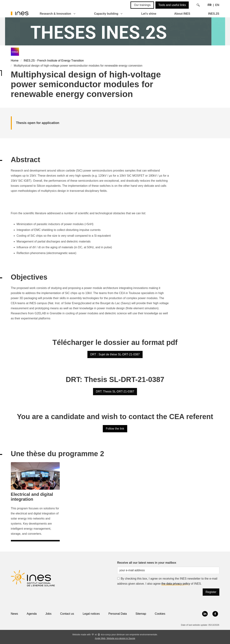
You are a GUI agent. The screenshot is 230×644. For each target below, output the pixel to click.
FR (209, 5)
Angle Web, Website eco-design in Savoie (115, 638)
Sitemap (141, 614)
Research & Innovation (55, 14)
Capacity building (106, 14)
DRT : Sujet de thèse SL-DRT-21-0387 (115, 354)
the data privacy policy (176, 584)
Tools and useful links (172, 5)
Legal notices (91, 614)
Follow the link (115, 429)
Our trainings (142, 5)
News (14, 614)
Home (15, 61)
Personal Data (118, 614)
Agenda (32, 614)
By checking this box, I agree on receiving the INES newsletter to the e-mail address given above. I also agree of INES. (167, 581)
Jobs (48, 614)
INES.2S (214, 14)
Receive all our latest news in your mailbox (147, 563)
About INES (182, 14)
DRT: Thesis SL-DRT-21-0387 (115, 391)
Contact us (67, 614)
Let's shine (149, 14)
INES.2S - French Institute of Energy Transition (54, 61)
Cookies (160, 614)
